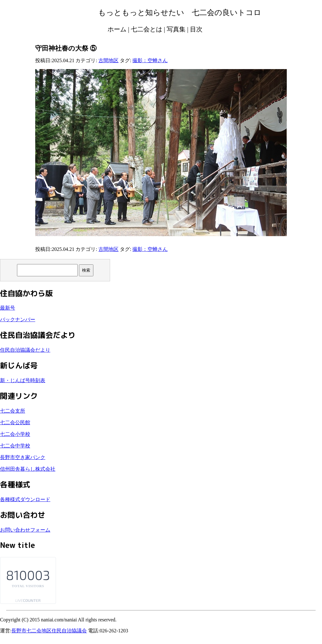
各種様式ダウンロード (25, 499)
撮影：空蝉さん (150, 60)
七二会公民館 (15, 422)
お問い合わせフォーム (25, 530)
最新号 (8, 308)
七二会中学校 (15, 446)
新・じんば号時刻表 (23, 380)
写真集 (176, 29)
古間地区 (108, 60)
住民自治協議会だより (25, 350)
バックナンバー (18, 319)
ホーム (117, 29)
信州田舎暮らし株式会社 (28, 469)
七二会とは (147, 29)
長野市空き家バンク (23, 457)
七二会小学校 (15, 434)
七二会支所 (13, 411)
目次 (196, 29)
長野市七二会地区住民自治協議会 (49, 631)
